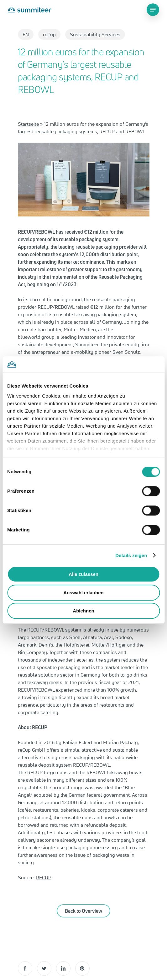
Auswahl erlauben (83, 593)
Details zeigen (131, 555)
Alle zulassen (83, 574)
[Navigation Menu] (153, 10)
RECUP (44, 877)
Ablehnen (83, 611)
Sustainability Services (95, 34)
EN (26, 34)
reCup (49, 34)
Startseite (28, 124)
